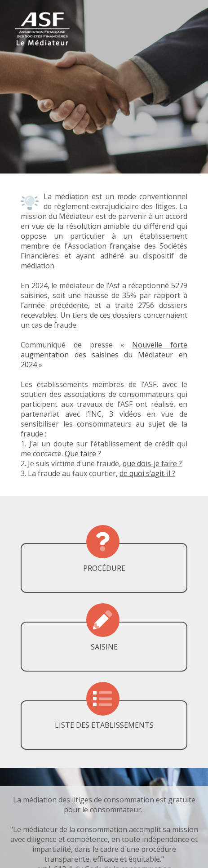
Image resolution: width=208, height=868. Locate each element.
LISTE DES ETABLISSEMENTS (104, 725)
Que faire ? (83, 454)
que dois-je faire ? (152, 463)
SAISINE (104, 647)
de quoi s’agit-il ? (147, 473)
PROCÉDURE (104, 568)
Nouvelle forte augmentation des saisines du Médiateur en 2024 (104, 355)
